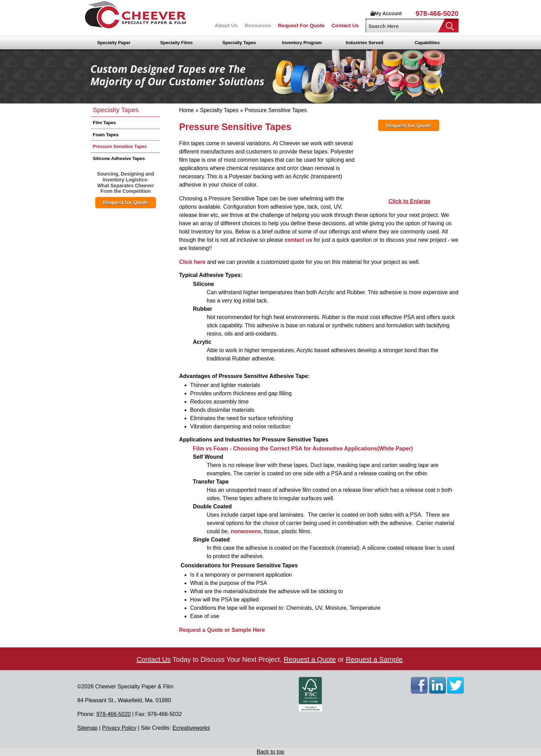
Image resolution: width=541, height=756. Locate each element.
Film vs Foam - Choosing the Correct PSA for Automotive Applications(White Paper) (303, 449)
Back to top (270, 752)
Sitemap (87, 728)
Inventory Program (302, 43)
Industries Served (365, 43)
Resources (258, 25)
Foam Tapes (106, 135)
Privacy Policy (119, 728)
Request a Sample (374, 659)
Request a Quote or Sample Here (222, 630)
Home (186, 110)
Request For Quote (301, 25)
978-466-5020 (437, 13)
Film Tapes (104, 123)
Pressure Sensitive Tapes (120, 146)
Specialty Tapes (239, 43)
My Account (386, 13)
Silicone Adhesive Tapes (119, 158)
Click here (192, 262)
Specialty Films (176, 43)
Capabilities (427, 43)
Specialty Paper (114, 43)
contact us (298, 240)
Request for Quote (126, 202)
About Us (226, 25)
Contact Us (345, 25)
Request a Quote (310, 659)
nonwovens (246, 531)
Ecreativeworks (191, 728)
